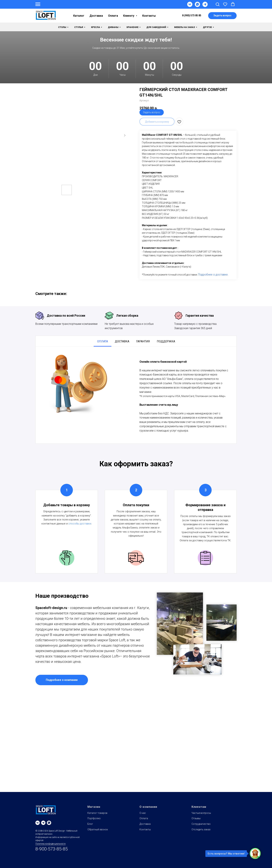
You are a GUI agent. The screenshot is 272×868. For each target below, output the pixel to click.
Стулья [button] (79, 27)
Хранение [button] (132, 27)
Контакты (149, 16)
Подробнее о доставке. (213, 275)
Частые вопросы (201, 813)
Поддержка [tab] (166, 341)
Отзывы (196, 818)
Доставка (96, 16)
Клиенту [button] (129, 16)
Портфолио (94, 818)
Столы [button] (62, 27)
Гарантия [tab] (143, 341)
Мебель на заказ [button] (185, 27)
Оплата (113, 16)
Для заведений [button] (156, 27)
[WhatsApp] (197, 6)
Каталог (79, 16)
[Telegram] (205, 6)
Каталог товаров (97, 813)
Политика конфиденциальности (50, 844)
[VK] (190, 6)
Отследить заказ (201, 829)
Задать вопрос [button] (152, 112)
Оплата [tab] (103, 341)
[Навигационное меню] (38, 4)
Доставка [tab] (122, 341)
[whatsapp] (49, 823)
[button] (218, 4)
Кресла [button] (95, 27)
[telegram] (43, 823)
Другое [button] (207, 27)
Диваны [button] (113, 27)
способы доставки (80, 524)
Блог (90, 824)
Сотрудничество (201, 824)
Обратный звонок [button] (98, 829)
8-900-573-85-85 (52, 849)
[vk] (38, 823)
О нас (143, 813)
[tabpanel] (136, 395)
